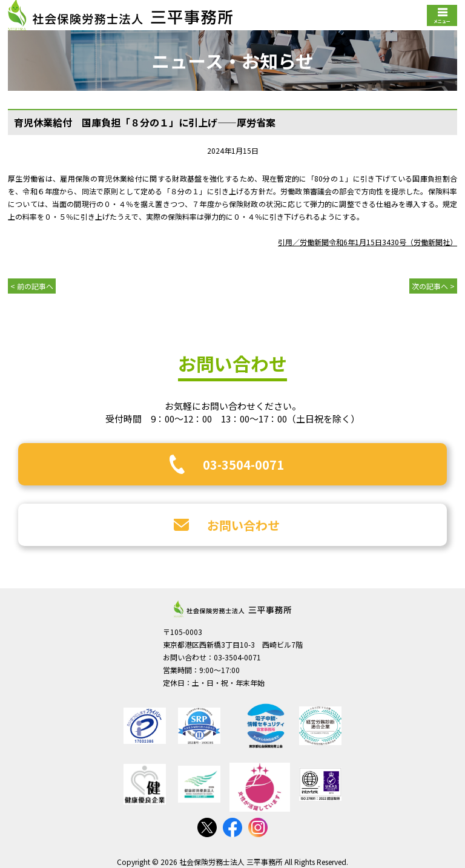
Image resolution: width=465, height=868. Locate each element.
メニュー (442, 21)
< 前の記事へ (32, 286)
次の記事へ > (433, 286)
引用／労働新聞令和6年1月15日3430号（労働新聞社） (368, 242)
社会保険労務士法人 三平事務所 (232, 609)
